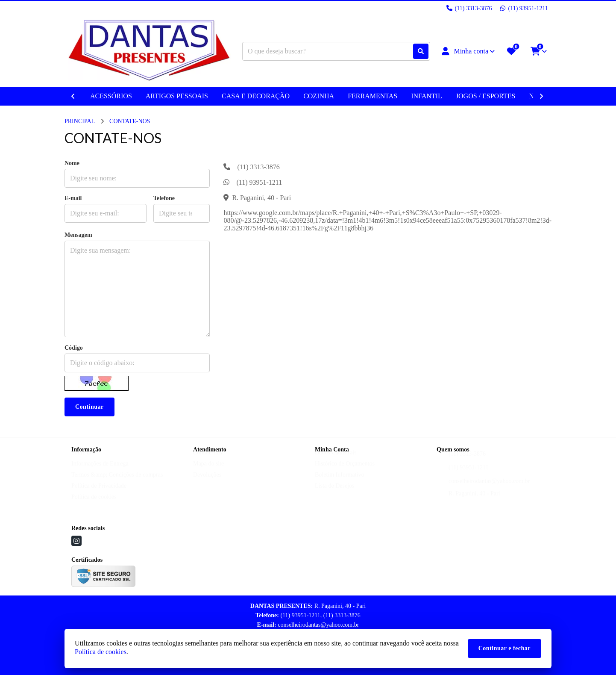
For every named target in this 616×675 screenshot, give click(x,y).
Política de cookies (94, 505)
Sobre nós (83, 461)
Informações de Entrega (100, 472)
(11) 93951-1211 (468, 476)
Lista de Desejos (335, 494)
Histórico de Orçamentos (345, 472)
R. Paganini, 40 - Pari (474, 502)
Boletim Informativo (339, 483)
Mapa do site (208, 472)
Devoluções (207, 483)
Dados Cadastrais (336, 461)
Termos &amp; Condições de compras (117, 483)
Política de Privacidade (99, 494)
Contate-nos (208, 461)
